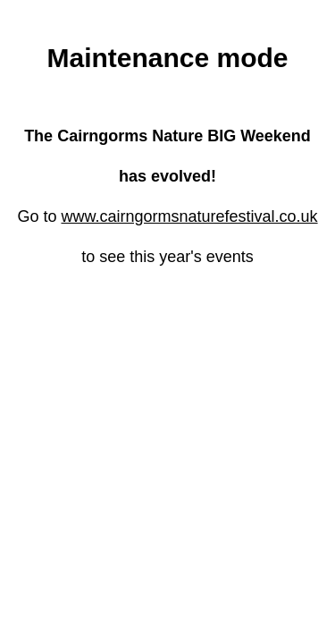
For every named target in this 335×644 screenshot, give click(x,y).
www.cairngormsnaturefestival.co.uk (189, 216)
